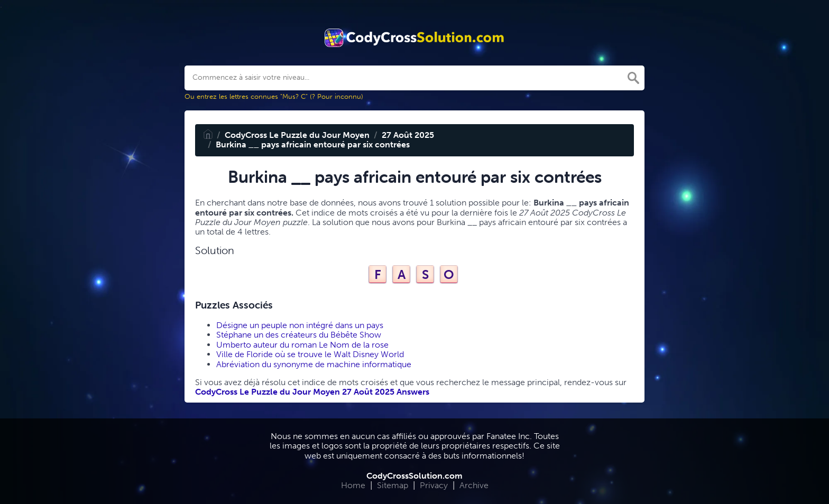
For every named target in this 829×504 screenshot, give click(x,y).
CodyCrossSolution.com (414, 476)
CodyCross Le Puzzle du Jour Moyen (297, 135)
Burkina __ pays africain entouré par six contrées (313, 144)
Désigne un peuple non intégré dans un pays (300, 325)
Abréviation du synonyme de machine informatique (314, 364)
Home (353, 485)
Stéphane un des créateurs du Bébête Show (299, 335)
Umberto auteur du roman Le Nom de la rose (302, 345)
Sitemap (393, 485)
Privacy (434, 485)
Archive (474, 485)
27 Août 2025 (408, 135)
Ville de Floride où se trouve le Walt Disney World (310, 354)
